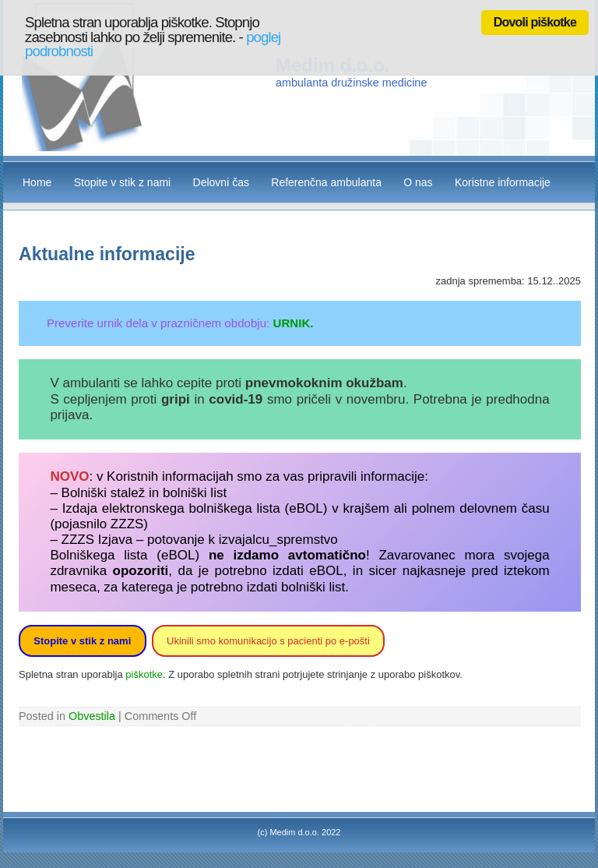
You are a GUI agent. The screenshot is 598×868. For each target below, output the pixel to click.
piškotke (144, 674)
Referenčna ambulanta (326, 182)
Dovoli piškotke (535, 22)
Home (37, 182)
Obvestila (92, 716)
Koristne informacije (503, 182)
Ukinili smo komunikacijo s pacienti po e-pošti (268, 641)
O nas (418, 182)
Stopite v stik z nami (123, 182)
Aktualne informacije (107, 254)
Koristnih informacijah (170, 476)
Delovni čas (221, 182)
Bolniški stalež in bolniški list (144, 493)
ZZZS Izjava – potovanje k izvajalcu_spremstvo (200, 540)
